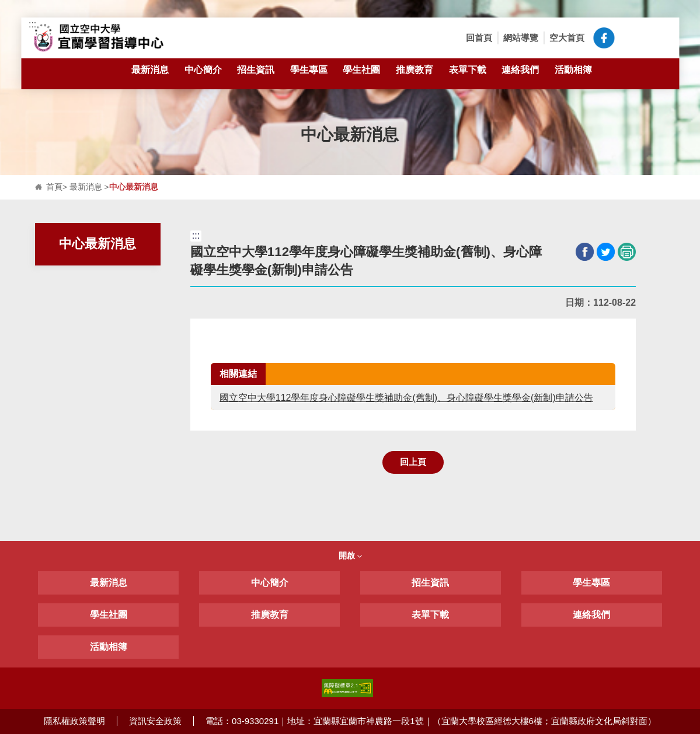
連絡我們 (520, 69)
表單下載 (468, 76)
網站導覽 (521, 38)
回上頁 (413, 462)
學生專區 (309, 76)
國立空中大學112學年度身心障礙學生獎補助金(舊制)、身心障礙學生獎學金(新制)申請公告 (406, 398)
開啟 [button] (350, 555)
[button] (629, 38)
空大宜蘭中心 (604, 38)
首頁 (54, 187)
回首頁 (479, 38)
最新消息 (150, 76)
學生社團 (361, 76)
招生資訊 (256, 76)
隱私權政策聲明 (74, 721)
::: (32, 24)
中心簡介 (203, 76)
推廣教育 (415, 69)
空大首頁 (567, 38)
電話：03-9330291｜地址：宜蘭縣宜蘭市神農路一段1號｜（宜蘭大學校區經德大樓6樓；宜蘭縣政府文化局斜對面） (431, 721)
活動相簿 (573, 69)
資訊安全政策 (155, 721)
